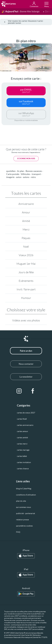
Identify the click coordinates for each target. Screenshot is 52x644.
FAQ (18, 532)
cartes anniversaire (25, 425)
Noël (26, 247)
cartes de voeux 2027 (26, 413)
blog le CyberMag (24, 489)
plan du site (21, 501)
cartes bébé (22, 456)
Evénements (26, 281)
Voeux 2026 (26, 255)
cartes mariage (23, 450)
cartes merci (22, 444)
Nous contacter (26, 364)
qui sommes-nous (24, 507)
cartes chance (23, 469)
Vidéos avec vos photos (26, 320)
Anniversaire (26, 204)
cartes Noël (22, 419)
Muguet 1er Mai (26, 264)
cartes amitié (22, 438)
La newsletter (26, 377)
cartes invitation (24, 462)
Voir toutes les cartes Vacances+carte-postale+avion (24, 22)
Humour (26, 298)
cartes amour (23, 431)
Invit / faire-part (26, 289)
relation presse (22, 520)
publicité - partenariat (26, 513)
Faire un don (26, 351)
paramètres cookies (24, 526)
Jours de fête (26, 272)
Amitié (26, 221)
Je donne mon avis (26, 159)
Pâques (26, 238)
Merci (26, 230)
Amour (26, 212)
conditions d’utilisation (26, 495)
